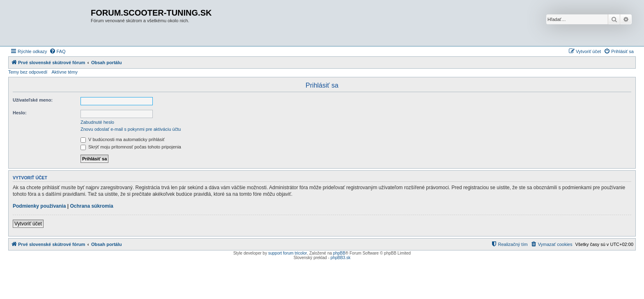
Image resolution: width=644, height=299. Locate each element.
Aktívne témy (64, 72)
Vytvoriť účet (28, 224)
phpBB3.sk (340, 258)
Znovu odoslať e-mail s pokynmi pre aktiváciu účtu (131, 129)
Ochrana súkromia (91, 206)
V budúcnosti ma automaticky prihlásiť (123, 139)
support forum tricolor (287, 253)
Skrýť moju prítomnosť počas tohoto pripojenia (131, 147)
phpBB (339, 253)
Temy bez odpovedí (28, 72)
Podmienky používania (39, 206)
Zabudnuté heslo (97, 122)
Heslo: (20, 113)
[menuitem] (57, 51)
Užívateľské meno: (33, 100)
